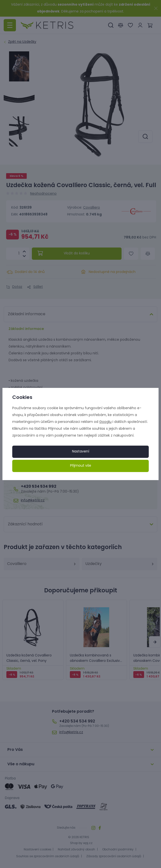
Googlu (105, 422)
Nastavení (81, 452)
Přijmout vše (81, 466)
